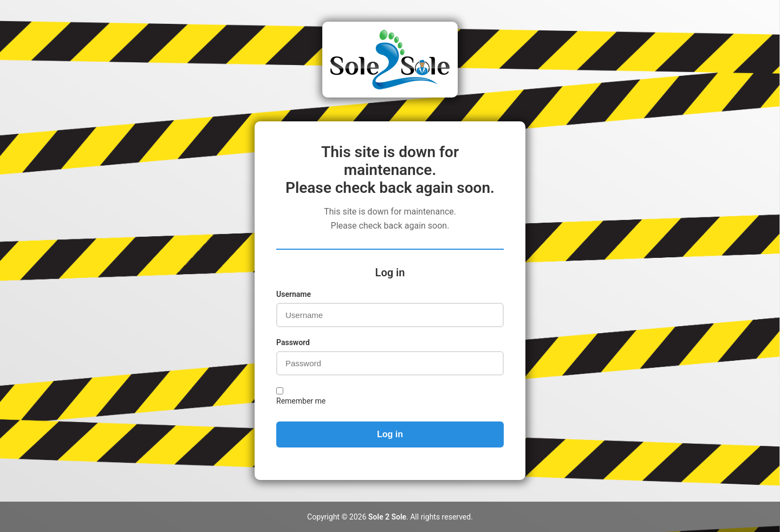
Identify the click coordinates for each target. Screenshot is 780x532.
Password (293, 342)
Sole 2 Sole (387, 517)
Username (294, 294)
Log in (390, 434)
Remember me (301, 401)
